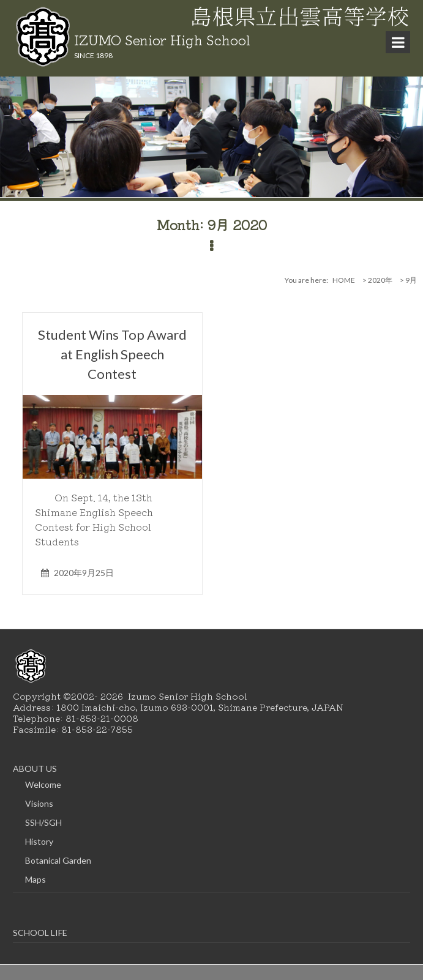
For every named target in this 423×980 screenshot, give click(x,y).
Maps (36, 879)
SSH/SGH (43, 822)
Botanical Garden (58, 860)
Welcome (43, 784)
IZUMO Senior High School (162, 39)
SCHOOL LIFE (40, 933)
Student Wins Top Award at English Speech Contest (112, 354)
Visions (39, 803)
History (39, 841)
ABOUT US (35, 769)
